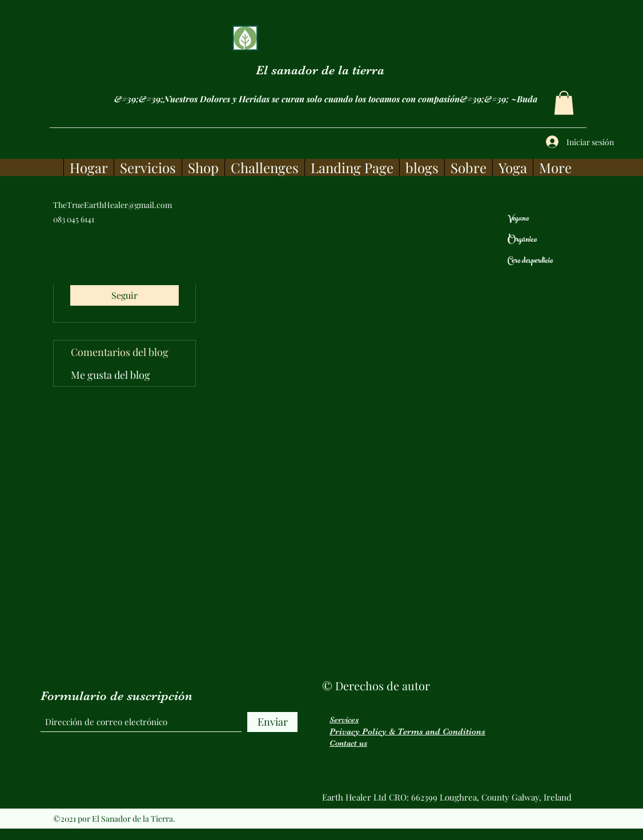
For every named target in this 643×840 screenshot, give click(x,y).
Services (344, 719)
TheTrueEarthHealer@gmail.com (112, 205)
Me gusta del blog (110, 375)
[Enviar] (272, 722)
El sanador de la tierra (320, 70)
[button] (564, 103)
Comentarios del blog (120, 352)
